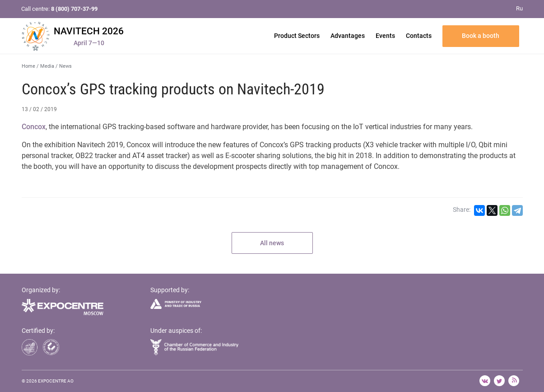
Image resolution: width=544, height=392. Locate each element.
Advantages (348, 36)
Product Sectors (297, 36)
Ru (519, 8)
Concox (34, 127)
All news (272, 243)
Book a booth (481, 36)
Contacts (419, 36)
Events (385, 36)
